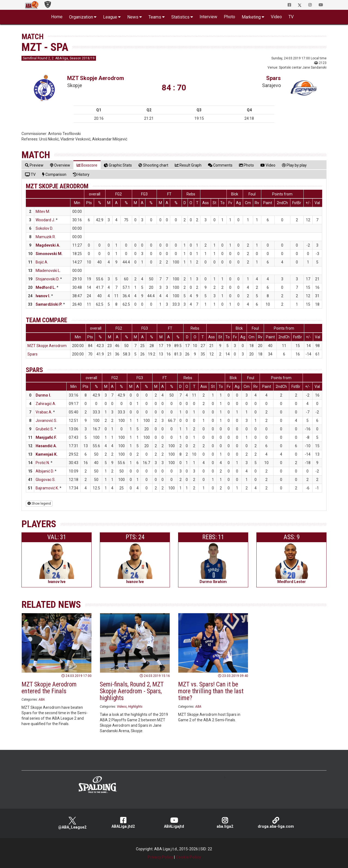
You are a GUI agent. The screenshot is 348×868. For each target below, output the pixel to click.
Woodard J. (45, 220)
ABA (42, 700)
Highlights (135, 707)
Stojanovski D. (47, 279)
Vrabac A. (44, 412)
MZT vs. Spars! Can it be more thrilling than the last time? (211, 691)
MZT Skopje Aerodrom (96, 78)
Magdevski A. (48, 245)
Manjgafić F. (46, 437)
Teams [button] (155, 17)
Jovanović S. (46, 421)
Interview (208, 17)
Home (57, 17)
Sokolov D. (44, 228)
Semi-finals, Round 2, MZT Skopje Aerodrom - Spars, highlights (132, 691)
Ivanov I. (43, 296)
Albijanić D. (45, 471)
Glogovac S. (46, 480)
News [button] (133, 17)
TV (291, 17)
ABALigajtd (174, 823)
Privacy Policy (160, 857)
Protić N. (43, 463)
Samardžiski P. (49, 304)
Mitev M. (43, 211)
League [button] (110, 17)
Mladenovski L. (48, 271)
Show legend (39, 504)
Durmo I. (43, 395)
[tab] (34, 165)
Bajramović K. (47, 488)
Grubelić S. (45, 429)
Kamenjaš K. (47, 454)
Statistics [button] (180, 17)
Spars (274, 78)
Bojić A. (42, 262)
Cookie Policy (188, 857)
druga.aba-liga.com (276, 823)
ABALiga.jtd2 (123, 823)
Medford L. (46, 287)
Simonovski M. (49, 254)
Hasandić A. (46, 446)
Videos (122, 707)
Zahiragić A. (46, 404)
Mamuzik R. (46, 237)
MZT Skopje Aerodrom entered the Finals (49, 688)
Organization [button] (81, 17)
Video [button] (276, 17)
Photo (229, 17)
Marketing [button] (251, 17)
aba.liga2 (225, 823)
